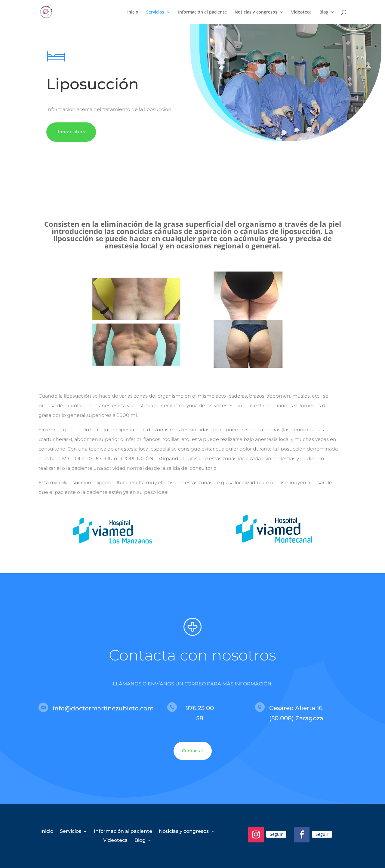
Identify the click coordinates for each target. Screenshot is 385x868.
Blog (324, 12)
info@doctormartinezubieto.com (103, 708)
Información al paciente (202, 12)
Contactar (193, 751)
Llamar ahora (71, 132)
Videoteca (301, 12)
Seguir (276, 834)
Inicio (133, 12)
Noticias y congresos (256, 12)
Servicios (155, 12)
